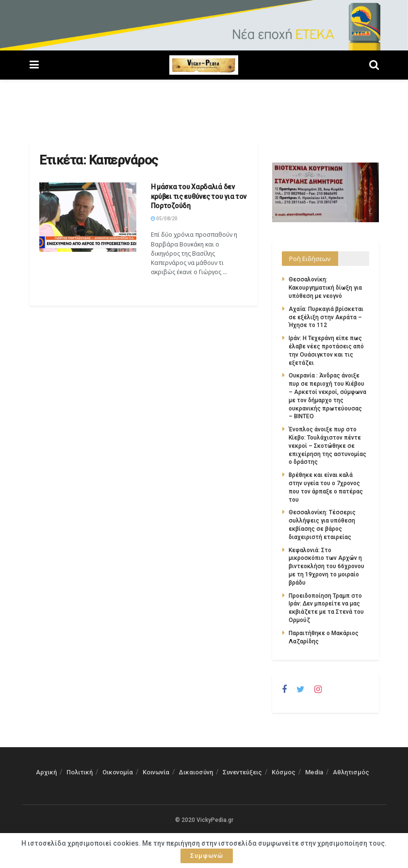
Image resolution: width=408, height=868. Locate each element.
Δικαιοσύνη (196, 772)
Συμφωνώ (207, 856)
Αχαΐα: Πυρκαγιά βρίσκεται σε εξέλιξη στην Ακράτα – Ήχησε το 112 (326, 317)
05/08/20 (164, 219)
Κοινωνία (156, 772)
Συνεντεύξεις (242, 772)
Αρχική (46, 772)
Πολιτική (80, 772)
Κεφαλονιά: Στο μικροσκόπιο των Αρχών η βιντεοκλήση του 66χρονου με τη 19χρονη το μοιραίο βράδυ (326, 566)
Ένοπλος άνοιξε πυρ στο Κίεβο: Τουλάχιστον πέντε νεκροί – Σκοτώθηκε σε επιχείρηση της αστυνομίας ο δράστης (327, 446)
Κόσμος (284, 772)
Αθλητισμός (351, 772)
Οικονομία (118, 772)
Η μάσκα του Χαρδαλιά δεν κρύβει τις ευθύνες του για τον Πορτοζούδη (199, 196)
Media (314, 772)
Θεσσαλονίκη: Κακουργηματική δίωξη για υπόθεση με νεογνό (325, 288)
